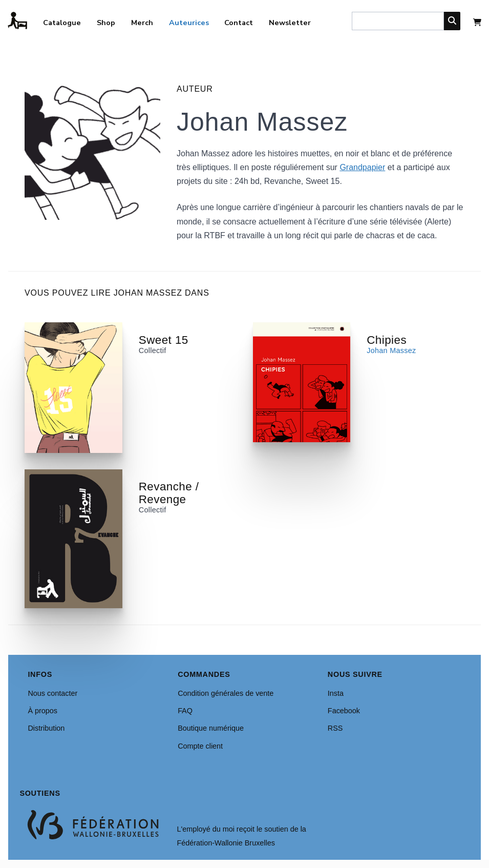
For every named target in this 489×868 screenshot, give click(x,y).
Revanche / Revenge (169, 493)
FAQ (185, 711)
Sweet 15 (164, 340)
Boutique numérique (211, 728)
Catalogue (62, 23)
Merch (142, 23)
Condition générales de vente (226, 693)
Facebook (344, 711)
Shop (106, 23)
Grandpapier (362, 167)
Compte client (200, 746)
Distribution (46, 728)
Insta (336, 693)
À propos (42, 711)
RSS (335, 728)
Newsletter (290, 23)
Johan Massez (391, 350)
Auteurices (189, 23)
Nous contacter (52, 693)
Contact (239, 23)
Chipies (387, 340)
